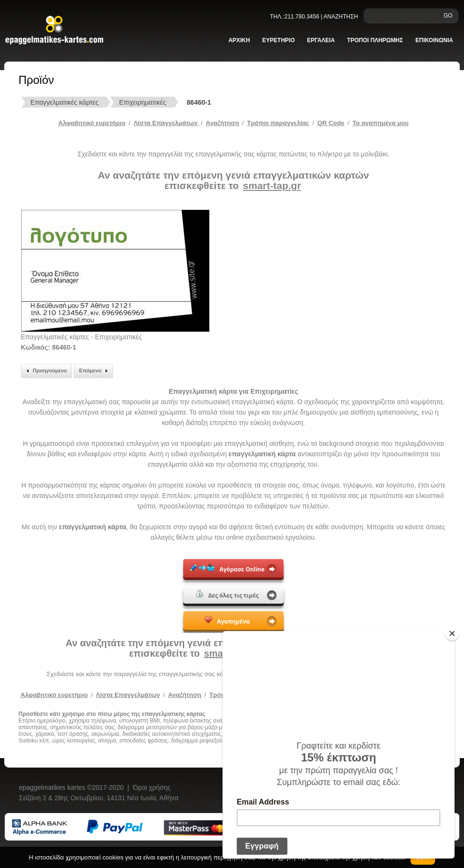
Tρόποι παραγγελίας (278, 123)
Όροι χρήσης (152, 787)
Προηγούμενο (45, 371)
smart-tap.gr (272, 185)
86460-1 (199, 102)
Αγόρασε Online (227, 569)
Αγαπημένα (227, 621)
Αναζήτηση (223, 123)
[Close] (452, 633)
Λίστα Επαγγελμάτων (166, 123)
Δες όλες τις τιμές (228, 595)
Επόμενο (95, 371)
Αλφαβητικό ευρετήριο (92, 123)
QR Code (331, 123)
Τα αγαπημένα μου (380, 123)
